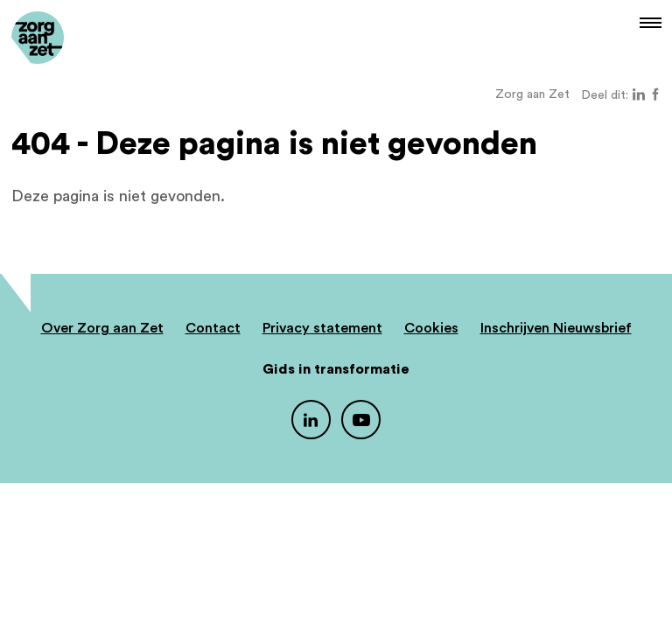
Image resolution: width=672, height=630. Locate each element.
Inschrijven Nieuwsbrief (556, 328)
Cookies (431, 328)
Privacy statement (322, 328)
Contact (213, 328)
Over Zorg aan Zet (102, 328)
